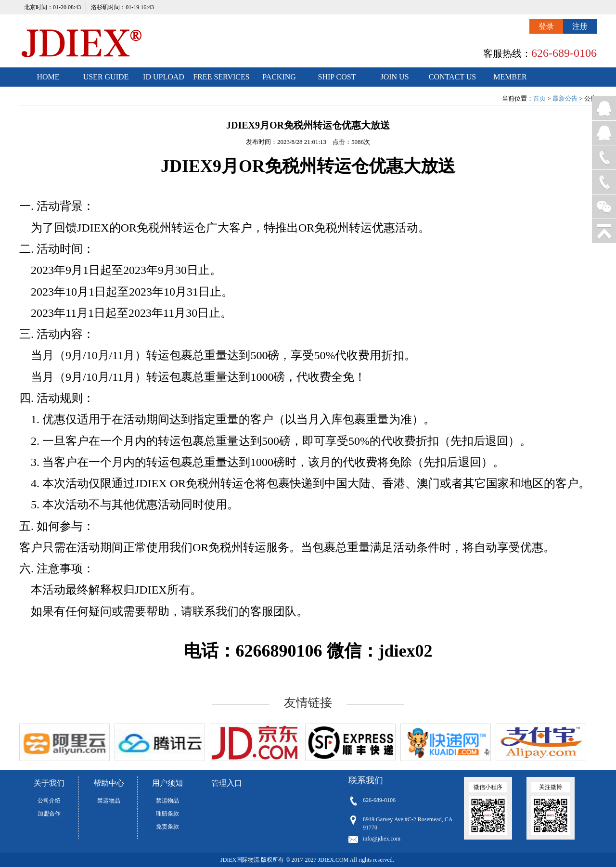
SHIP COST (337, 77)
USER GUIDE (106, 77)
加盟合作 (49, 814)
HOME (48, 77)
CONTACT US (452, 77)
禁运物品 (109, 801)
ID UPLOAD (164, 77)
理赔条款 (167, 814)
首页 (539, 98)
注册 (580, 26)
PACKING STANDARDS (279, 80)
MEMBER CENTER (510, 80)
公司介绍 (49, 801)
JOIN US (394, 77)
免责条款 (167, 827)
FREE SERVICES (221, 77)
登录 (546, 26)
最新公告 (565, 98)
